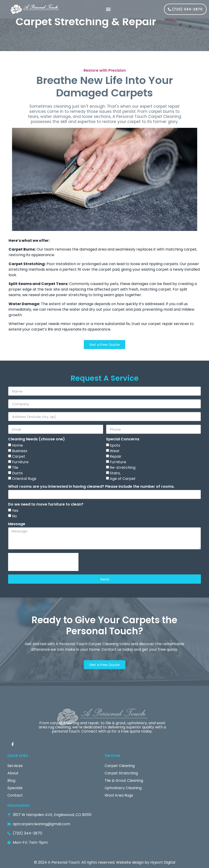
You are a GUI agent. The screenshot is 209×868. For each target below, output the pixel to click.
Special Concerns (123, 440)
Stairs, (115, 473)
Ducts (17, 473)
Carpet (19, 456)
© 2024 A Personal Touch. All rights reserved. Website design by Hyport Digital (105, 862)
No (14, 516)
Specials (15, 788)
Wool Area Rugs (119, 795)
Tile (15, 468)
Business (20, 451)
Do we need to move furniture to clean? (46, 505)
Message (17, 524)
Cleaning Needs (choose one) (36, 440)
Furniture (20, 462)
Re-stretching (123, 468)
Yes (15, 511)
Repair (116, 456)
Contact (15, 795)
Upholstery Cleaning (123, 788)
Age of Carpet (123, 479)
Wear (115, 451)
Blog (11, 781)
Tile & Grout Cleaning (124, 781)
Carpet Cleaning (120, 766)
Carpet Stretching (121, 773)
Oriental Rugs (24, 479)
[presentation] (43, 562)
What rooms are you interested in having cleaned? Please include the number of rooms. (91, 487)
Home (17, 445)
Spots (115, 445)
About (13, 773)
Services (15, 766)
